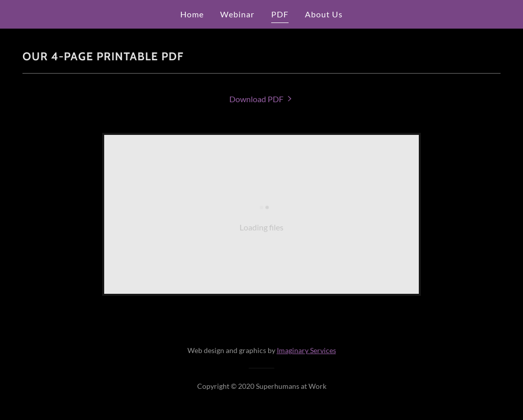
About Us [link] (324, 14)
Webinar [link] (237, 14)
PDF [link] (280, 14)
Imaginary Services (306, 350)
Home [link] (192, 14)
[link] (261, 99)
